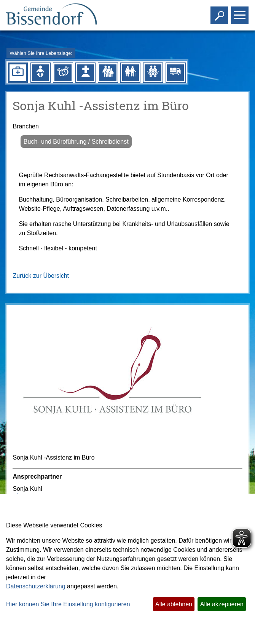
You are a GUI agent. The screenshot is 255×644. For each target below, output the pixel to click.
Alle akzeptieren (222, 604)
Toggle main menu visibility (241, 12)
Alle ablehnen (174, 604)
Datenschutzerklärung (36, 586)
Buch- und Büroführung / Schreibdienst (76, 142)
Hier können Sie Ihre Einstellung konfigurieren (68, 604)
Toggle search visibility (220, 12)
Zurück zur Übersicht (41, 276)
